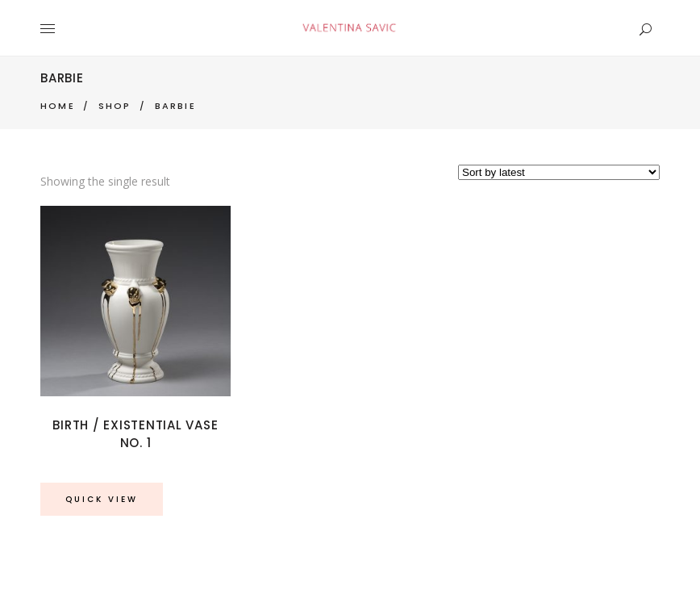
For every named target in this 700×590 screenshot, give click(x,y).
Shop (115, 106)
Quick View (102, 499)
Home (58, 106)
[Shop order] (559, 172)
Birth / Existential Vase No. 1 (135, 434)
